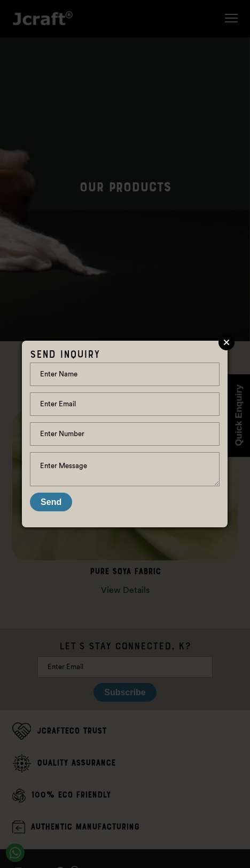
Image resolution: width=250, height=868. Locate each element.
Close (226, 342)
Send (51, 502)
